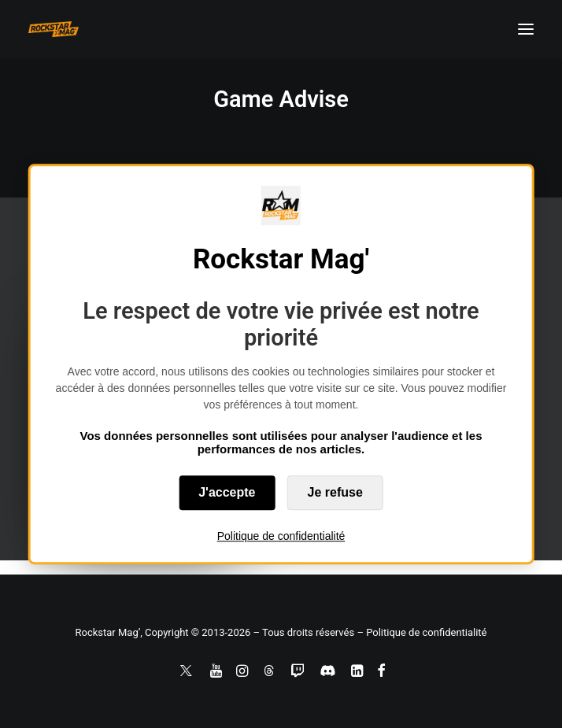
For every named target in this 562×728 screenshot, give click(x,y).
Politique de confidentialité (281, 536)
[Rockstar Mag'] (54, 29)
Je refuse (335, 492)
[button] (526, 29)
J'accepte (227, 492)
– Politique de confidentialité (421, 632)
